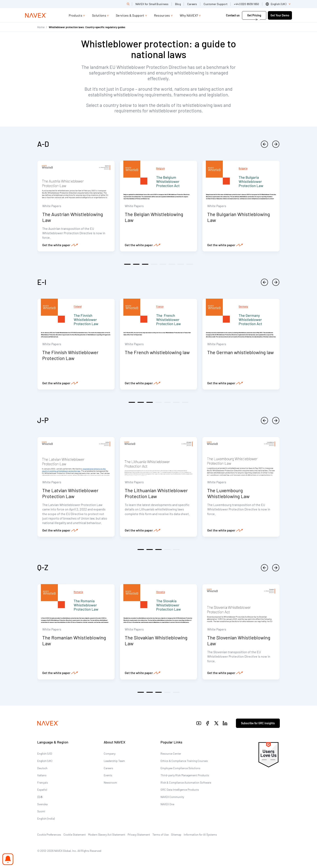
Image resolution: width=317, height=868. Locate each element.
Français (43, 785)
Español (42, 792)
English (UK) (45, 763)
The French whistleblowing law (157, 353)
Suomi (41, 813)
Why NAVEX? (189, 15)
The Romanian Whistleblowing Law (74, 643)
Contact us (233, 15)
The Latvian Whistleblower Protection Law (70, 495)
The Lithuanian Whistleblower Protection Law (156, 495)
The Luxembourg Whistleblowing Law (228, 495)
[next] (276, 144)
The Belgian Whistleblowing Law (154, 218)
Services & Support (130, 15)
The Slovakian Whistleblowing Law (156, 643)
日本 (40, 799)
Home (41, 27)
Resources (162, 15)
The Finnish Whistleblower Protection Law (70, 356)
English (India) (46, 821)
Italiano (42, 777)
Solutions (99, 15)
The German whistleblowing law (240, 353)
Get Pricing (254, 15)
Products (76, 15)
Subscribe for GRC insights (258, 725)
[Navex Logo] (36, 15)
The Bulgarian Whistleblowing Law (239, 218)
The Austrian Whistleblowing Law (73, 218)
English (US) (45, 756)
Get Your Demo (280, 15)
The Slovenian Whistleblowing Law (239, 643)
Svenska (42, 806)
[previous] (264, 144)
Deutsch (42, 770)
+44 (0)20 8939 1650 (246, 4)
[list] (279, 4)
